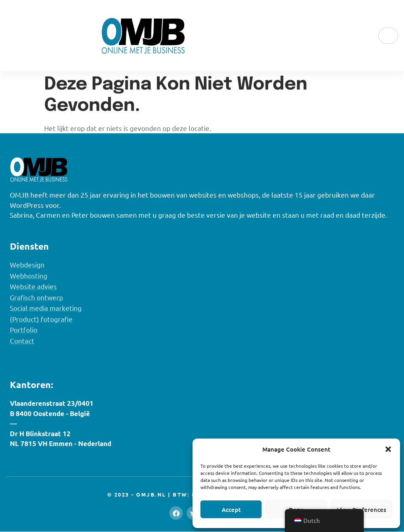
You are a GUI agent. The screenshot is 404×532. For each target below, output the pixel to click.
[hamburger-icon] (388, 36)
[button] (388, 449)
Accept (231, 510)
